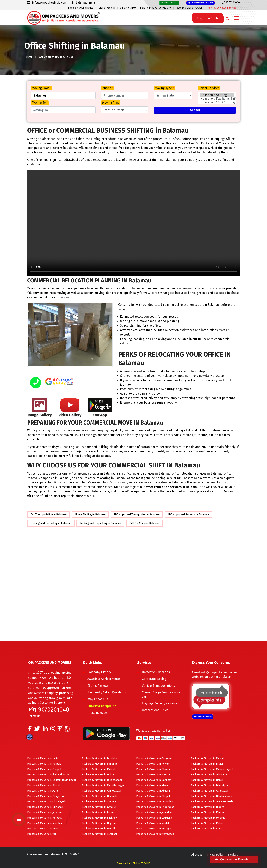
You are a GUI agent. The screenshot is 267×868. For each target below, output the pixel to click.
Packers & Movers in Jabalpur (45, 812)
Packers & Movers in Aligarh (153, 791)
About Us (197, 855)
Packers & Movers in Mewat (207, 758)
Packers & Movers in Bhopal (153, 796)
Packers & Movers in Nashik (153, 823)
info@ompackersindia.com (220, 672)
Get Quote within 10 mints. (233, 859)
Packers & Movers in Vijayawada (155, 834)
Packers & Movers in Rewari (153, 764)
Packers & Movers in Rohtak (44, 764)
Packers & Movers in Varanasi (99, 834)
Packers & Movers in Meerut (153, 775)
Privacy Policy (215, 855)
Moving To (40, 103)
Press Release (97, 713)
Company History (99, 672)
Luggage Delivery (160, 703)
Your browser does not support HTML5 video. (133, 223)
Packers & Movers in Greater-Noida (212, 802)
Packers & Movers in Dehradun (155, 802)
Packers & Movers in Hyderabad (155, 807)
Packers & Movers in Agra (43, 791)
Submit (195, 110)
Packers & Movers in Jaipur (98, 812)
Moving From (42, 88)
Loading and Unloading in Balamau (51, 523)
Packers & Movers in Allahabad (209, 791)
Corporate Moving (154, 679)
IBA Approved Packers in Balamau (189, 514)
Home (29, 57)
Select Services (209, 88)
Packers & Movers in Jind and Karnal (49, 775)
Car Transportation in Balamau (49, 514)
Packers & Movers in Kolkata (44, 818)
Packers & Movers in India (43, 758)
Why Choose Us (98, 699)
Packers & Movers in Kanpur (208, 812)
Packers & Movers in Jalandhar (154, 812)
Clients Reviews (98, 686)
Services (233, 855)
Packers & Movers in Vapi (42, 834)
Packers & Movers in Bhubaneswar (212, 796)
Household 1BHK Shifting (217, 102)
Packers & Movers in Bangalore (46, 796)
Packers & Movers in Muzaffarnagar (103, 785)
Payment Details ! (169, 3)
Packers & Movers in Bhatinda (100, 796)
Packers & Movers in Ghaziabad (210, 775)
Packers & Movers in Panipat (44, 769)
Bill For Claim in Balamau (145, 523)
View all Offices (203, 717)
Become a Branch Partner (189, 8)
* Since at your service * (223, 8)
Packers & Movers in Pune (43, 829)
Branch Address (107, 8)
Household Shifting (217, 95)
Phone (108, 88)
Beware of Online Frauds (81, 8)
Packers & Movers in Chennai (99, 802)
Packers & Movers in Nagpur (99, 823)
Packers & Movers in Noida (98, 775)
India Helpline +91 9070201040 (156, 8)
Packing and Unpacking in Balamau (100, 523)
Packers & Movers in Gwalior (99, 807)
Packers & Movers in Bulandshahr (102, 780)
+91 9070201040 (49, 709)
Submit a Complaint (102, 706)
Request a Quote (128, 8)
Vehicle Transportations (158, 686)
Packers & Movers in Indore (208, 807)
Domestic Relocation (156, 672)
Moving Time (111, 103)
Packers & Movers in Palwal (98, 769)
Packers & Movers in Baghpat (154, 780)
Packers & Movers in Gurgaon (154, 758)
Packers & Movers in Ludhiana (154, 818)
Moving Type (164, 88)
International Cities (155, 710)
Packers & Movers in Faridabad (100, 758)
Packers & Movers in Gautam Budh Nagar (52, 780)
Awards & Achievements (104, 679)
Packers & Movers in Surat (207, 829)
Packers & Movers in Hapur (207, 780)
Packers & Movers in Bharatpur (210, 785)
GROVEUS (145, 863)
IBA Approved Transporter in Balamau (137, 514)
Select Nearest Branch (201, 3)
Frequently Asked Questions (107, 692)
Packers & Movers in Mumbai (44, 823)
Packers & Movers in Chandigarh (46, 802)
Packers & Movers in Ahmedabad (101, 791)
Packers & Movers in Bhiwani (153, 769)
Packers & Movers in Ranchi (98, 829)
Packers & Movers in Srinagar (154, 829)
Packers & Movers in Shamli (44, 785)
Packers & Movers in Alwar (152, 785)
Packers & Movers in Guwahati (45, 807)
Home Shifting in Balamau (90, 514)
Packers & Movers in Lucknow (100, 818)
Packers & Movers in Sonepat (99, 764)
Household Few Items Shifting (217, 99)
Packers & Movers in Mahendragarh (212, 769)
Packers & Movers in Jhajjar (207, 764)
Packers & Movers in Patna (207, 823)
